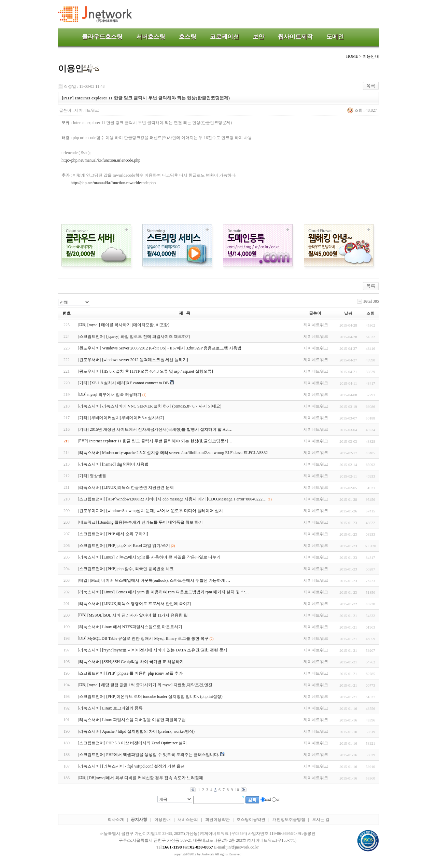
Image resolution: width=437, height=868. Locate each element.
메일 (83, 580)
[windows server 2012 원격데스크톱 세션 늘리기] (145, 360)
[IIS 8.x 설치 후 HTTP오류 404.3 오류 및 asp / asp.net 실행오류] (158, 371)
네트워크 (87, 522)
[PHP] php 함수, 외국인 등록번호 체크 (140, 569)
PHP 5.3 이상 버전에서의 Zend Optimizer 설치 (146, 743)
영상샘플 (98, 476)
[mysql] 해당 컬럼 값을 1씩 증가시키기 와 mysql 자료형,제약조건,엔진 (150, 685)
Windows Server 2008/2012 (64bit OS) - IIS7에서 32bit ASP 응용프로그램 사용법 (172, 348)
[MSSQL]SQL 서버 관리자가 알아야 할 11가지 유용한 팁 (138, 615)
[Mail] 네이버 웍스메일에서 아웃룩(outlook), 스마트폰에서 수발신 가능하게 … (160, 580)
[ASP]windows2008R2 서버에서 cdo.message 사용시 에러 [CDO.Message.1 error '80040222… (186, 499)
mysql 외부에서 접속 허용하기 (114, 395)
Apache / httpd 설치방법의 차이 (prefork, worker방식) (148, 731)
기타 (83, 383)
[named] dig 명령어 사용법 (125, 464)
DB (82, 325)
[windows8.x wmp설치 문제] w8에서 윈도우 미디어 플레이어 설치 (165, 511)
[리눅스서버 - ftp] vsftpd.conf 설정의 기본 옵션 (143, 766)
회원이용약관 (217, 819)
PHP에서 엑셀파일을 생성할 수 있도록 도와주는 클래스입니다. (163, 755)
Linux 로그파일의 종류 (122, 708)
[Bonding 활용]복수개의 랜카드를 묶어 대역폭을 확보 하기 (150, 522)
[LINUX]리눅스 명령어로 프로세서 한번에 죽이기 (147, 604)
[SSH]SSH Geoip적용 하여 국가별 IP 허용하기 (143, 662)
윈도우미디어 (91, 511)
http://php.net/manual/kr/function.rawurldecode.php (113, 183)
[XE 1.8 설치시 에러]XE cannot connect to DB (129, 383)
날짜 (348, 313)
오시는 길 (321, 819)
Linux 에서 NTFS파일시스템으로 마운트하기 (142, 627)
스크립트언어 (91, 336)
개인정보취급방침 (289, 819)
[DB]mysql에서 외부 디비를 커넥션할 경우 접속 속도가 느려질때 (145, 778)
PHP (83, 441)
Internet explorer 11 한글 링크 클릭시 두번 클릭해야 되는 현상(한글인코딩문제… (161, 441)
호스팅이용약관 (251, 819)
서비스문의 (188, 819)
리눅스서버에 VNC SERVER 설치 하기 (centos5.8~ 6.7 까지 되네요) (162, 406)
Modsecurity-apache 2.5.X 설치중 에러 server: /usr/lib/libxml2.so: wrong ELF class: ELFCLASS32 (185, 453)
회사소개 (116, 819)
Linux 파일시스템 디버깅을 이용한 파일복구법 (144, 720)
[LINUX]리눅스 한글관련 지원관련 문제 (138, 487)
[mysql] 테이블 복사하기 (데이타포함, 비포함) (128, 325)
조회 (370, 313)
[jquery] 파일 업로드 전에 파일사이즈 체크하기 (148, 336)
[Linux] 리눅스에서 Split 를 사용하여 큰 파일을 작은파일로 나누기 (161, 557)
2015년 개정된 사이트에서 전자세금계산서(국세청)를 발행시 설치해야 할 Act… (161, 429)
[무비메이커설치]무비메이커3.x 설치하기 (127, 418)
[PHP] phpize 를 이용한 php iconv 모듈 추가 (144, 673)
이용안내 (163, 819)
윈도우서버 (89, 348)
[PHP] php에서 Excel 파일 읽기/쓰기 (138, 546)
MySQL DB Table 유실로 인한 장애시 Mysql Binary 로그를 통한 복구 (148, 638)
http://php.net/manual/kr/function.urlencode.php (101, 160)
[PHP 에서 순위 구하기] (127, 534)
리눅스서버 (89, 406)
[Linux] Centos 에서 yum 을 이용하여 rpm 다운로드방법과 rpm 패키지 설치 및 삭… (175, 592)
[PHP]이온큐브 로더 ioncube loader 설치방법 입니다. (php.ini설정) (164, 697)
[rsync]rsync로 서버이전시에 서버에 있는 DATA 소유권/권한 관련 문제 (165, 650)
